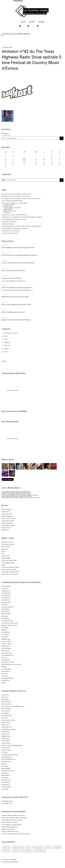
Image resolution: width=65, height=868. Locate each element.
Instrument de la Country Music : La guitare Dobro (17, 194)
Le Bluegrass (7, 212)
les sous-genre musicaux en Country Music (14, 203)
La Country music (36, 10)
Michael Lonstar (6, 762)
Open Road (5, 616)
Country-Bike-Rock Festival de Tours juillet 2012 (16, 492)
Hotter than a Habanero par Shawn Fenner (16, 304)
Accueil (23, 22)
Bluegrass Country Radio (9, 570)
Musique (7, 342)
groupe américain (27, 851)
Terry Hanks (5, 635)
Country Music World (8, 521)
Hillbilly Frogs (6, 639)
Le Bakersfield (7, 209)
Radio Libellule (6, 558)
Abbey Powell (6, 711)
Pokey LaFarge (6, 743)
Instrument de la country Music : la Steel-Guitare (16, 196)
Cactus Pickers (6, 593)
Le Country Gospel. (9, 205)
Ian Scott (4, 658)
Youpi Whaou (5, 618)
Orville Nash (5, 739)
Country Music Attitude (8, 518)
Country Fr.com (6, 528)
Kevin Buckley (6, 632)
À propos (41, 22)
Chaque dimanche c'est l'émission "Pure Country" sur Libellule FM (21, 226)
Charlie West (5, 591)
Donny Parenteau (7, 715)
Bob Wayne (5, 778)
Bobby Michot (6, 775)
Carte (4, 361)
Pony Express (6, 671)
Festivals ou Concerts (11, 333)
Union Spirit (5, 628)
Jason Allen (5, 699)
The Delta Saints (6, 709)
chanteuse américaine (40, 851)
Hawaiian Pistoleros (8, 607)
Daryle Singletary (7, 757)
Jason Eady (5, 789)
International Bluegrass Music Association (14, 818)
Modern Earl (5, 725)
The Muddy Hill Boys (8, 678)
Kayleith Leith (6, 748)
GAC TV (4, 551)
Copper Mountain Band (8, 729)
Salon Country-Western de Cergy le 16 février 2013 (16, 496)
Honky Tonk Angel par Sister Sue (13, 312)
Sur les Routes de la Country (10, 574)
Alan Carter (5, 605)
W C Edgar (5, 752)
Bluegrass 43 (5, 651)
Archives (32, 22)
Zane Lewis (5, 695)
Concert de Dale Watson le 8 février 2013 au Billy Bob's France (20, 495)
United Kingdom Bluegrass (10, 827)
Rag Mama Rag (6, 704)
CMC (3, 554)
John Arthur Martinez (8, 771)
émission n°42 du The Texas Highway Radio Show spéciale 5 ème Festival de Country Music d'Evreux (32, 60)
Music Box (5, 549)
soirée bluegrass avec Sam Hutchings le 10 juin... (18, 247)
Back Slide (5, 637)
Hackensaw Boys (7, 727)
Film (6, 336)
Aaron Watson (6, 732)
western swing (6, 847)
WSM (3, 565)
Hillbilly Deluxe (6, 736)
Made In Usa (5, 530)
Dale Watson (5, 734)
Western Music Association (10, 822)
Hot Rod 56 (5, 676)
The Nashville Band (7, 655)
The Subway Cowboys (8, 662)
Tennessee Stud (6, 602)
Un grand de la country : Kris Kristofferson (14, 215)
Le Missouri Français (8, 224)
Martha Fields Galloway (9, 759)
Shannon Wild (6, 614)
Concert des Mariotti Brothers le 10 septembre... (18, 263)
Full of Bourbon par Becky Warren (13, 270)
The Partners (5, 612)
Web (6, 352)
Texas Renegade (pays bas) (10, 755)
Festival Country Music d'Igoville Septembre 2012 (16, 493)
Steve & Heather (6, 648)
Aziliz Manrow (6, 646)
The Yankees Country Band (10, 623)
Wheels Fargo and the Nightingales (12, 745)
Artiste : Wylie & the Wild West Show (12, 201)
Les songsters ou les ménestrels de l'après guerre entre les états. (21, 199)
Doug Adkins (5, 713)
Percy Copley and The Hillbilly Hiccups (13, 706)
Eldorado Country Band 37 (9, 625)
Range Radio (5, 556)
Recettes (7, 346)
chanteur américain (18, 847)
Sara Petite (5, 718)
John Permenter (6, 702)
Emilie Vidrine (6, 660)
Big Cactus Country (7, 542)
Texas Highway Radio (8, 563)
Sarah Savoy (5, 773)
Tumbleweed (5, 600)
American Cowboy (7, 514)
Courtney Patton (6, 787)
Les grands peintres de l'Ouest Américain (14, 219)
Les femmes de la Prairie (9, 222)
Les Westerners (6, 595)
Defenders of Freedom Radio (10, 567)
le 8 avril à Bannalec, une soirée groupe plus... (17, 287)
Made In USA (5, 512)
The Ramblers (6, 609)
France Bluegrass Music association (12, 820)
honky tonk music (37, 847)
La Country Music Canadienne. (12, 208)
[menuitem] (23, 23)
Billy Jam (4, 630)
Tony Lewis (5, 766)
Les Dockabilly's (6, 669)
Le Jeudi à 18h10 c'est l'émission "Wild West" (14, 229)
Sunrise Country (6, 641)
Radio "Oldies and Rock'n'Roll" (10, 572)
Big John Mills (6, 768)
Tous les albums (8, 479)
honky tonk (16, 851)
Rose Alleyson (6, 598)
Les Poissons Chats (7, 621)
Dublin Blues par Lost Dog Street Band (15, 297)
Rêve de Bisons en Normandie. (11, 231)
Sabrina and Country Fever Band (11, 664)
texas (28, 847)
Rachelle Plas (6, 681)
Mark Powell (5, 785)
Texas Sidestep (6, 586)
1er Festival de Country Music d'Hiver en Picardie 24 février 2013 (21, 498)
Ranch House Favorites (8, 720)
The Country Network (8, 544)
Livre (6, 339)
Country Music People (8, 525)
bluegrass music (57, 847)
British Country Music (8, 829)
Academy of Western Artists (10, 832)
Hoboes (4, 683)
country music (6, 851)
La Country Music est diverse (10, 233)
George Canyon (6, 750)
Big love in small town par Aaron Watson (16, 320)
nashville (47, 847)
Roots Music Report (7, 801)
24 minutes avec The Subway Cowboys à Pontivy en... (20, 255)
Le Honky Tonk (7, 206)
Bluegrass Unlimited (8, 523)
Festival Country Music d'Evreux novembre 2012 (16, 494)
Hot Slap (4, 667)
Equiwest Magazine (7, 516)
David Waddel (6, 741)
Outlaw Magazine (7, 509)
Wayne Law (5, 697)
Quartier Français (7, 644)
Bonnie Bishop (6, 722)
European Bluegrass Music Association (13, 815)
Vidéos (6, 349)
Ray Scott (4, 764)
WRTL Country (6, 547)
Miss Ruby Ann (6, 780)
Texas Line (5, 589)
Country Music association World (11, 825)
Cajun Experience (7, 653)
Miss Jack (4, 674)
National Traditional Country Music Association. (16, 834)
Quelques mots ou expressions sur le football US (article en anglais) (22, 217)
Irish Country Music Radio (9, 560)
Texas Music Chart (7, 803)
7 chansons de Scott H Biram (12, 278)
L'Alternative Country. (9, 211)
